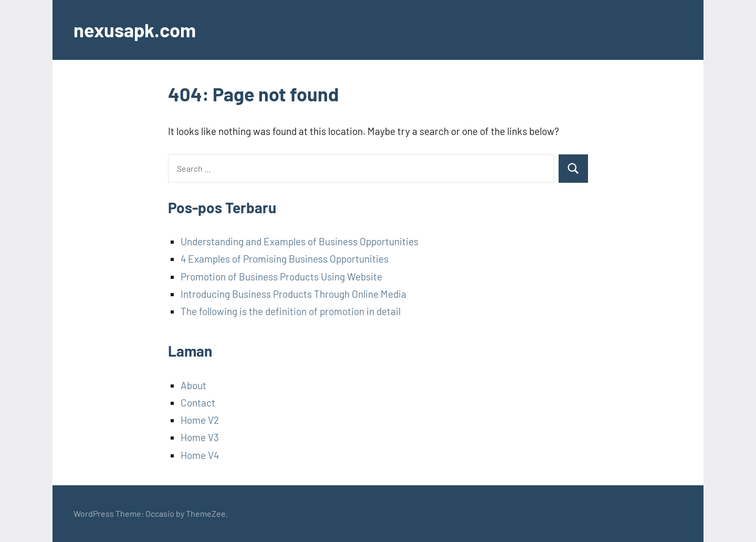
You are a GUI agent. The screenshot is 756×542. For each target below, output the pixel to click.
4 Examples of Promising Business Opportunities (285, 259)
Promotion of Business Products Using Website (281, 277)
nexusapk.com (135, 30)
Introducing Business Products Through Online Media (293, 294)
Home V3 (200, 437)
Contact (198, 403)
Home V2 (200, 420)
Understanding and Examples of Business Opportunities (300, 241)
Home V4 (200, 455)
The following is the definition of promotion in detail (291, 311)
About (193, 385)
